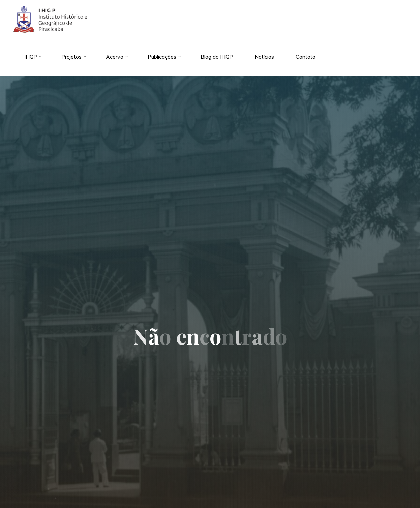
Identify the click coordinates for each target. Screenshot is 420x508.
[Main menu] (400, 19)
